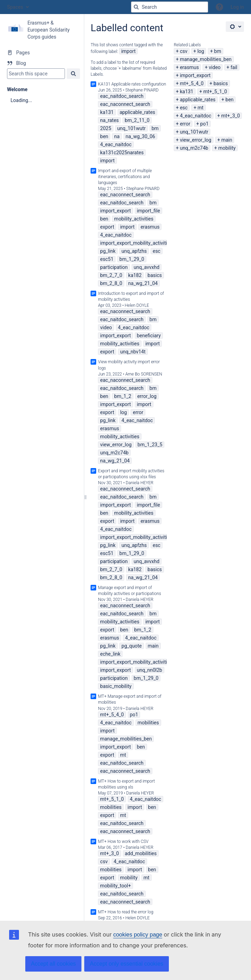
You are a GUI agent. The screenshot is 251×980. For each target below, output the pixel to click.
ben (229, 100)
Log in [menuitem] (237, 7)
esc (184, 108)
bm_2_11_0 (137, 120)
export (107, 227)
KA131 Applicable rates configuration (132, 84)
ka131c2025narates (122, 153)
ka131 (186, 92)
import (128, 51)
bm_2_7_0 (111, 275)
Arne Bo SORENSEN (144, 374)
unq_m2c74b (194, 148)
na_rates (109, 120)
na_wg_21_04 (143, 283)
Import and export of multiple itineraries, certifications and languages (125, 177)
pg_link (108, 251)
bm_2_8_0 (111, 283)
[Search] (136, 7)
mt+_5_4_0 (191, 83)
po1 (204, 124)
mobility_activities (134, 219)
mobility (227, 148)
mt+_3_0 (230, 116)
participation (114, 267)
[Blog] (42, 63)
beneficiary (149, 336)
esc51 (107, 259)
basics (221, 83)
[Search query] (170, 7)
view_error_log (196, 140)
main (227, 140)
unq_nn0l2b (150, 670)
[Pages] (42, 53)
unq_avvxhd (147, 267)
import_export (195, 75)
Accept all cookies (53, 964)
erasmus (189, 67)
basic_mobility (116, 686)
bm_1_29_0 (132, 259)
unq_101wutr (194, 132)
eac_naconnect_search (125, 104)
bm (218, 51)
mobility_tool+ (115, 886)
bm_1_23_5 (150, 445)
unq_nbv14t (133, 352)
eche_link (110, 654)
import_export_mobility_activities (136, 243)
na (117, 136)
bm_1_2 (123, 396)
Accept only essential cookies (127, 964)
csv (183, 51)
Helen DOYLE (137, 305)
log (201, 51)
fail (234, 67)
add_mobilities (141, 853)
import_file (148, 211)
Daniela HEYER (140, 483)
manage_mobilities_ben (206, 59)
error (185, 124)
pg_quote (132, 646)
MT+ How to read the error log (125, 912)
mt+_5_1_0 (215, 92)
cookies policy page (138, 935)
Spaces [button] (15, 7)
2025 (105, 128)
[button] (219, 7)
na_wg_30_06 (140, 136)
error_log (147, 396)
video (215, 67)
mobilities (148, 723)
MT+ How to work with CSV (123, 842)
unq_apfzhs (134, 251)
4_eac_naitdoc (195, 116)
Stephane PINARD (142, 90)
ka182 (135, 275)
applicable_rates (197, 100)
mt (201, 108)
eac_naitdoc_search (122, 96)
